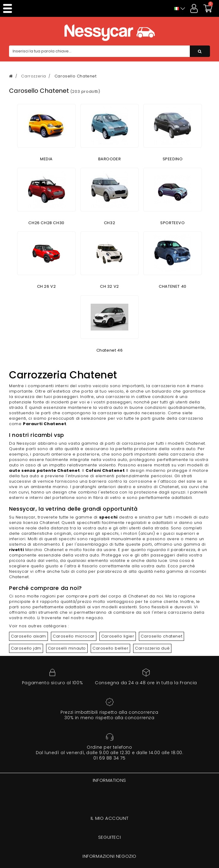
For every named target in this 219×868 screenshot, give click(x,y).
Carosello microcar (74, 636)
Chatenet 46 (110, 350)
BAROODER (110, 159)
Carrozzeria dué (152, 648)
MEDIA (46, 159)
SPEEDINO (173, 159)
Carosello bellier (110, 648)
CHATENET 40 (173, 286)
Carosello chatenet (161, 636)
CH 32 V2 (109, 286)
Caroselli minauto (67, 648)
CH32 (109, 223)
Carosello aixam (28, 636)
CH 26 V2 (47, 286)
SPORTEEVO (172, 223)
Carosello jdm (26, 648)
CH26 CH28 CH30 (46, 223)
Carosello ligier (118, 636)
